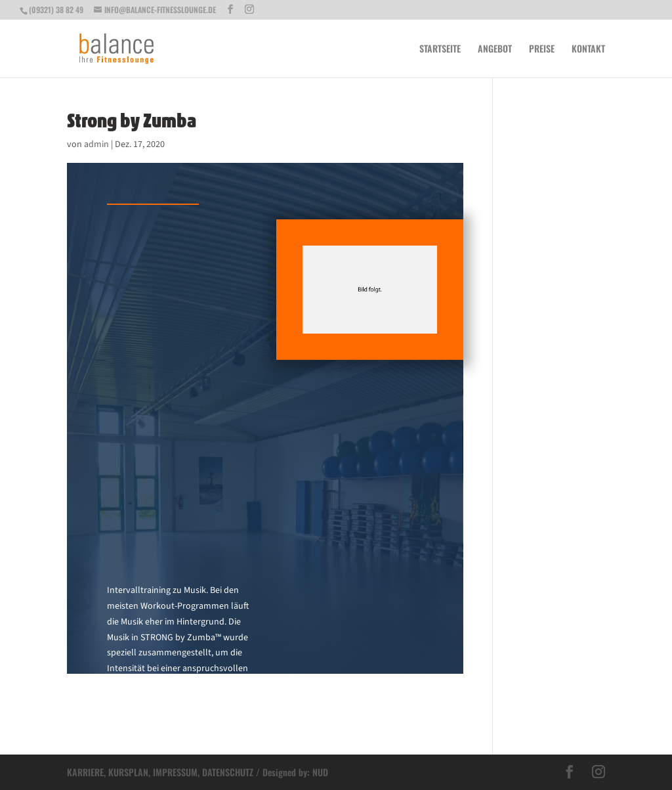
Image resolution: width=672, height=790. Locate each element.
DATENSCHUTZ (228, 772)
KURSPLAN (128, 772)
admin (96, 144)
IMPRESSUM (175, 772)
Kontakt (588, 50)
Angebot (495, 50)
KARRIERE (85, 772)
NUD (320, 772)
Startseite (440, 50)
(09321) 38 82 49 (56, 10)
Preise (542, 50)
